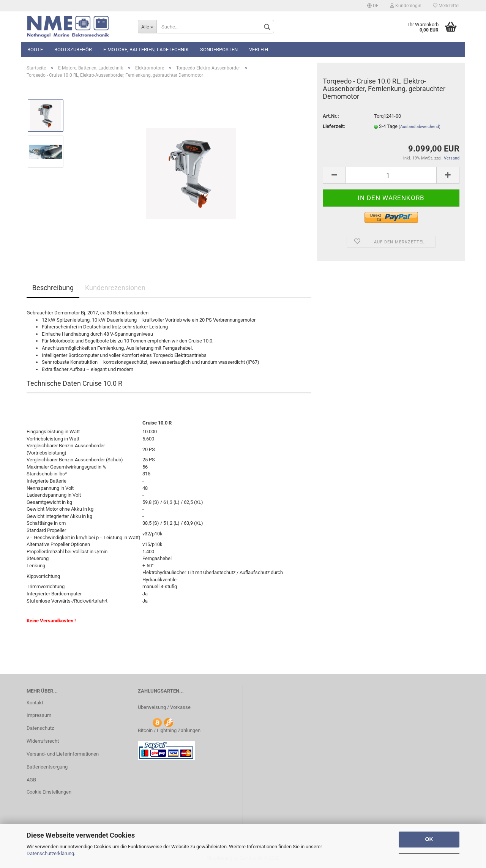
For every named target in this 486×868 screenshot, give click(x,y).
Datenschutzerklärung (50, 853)
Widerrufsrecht (43, 741)
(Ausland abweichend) (420, 127)
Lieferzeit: (334, 126)
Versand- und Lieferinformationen (63, 754)
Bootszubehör (73, 50)
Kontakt (35, 703)
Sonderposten (219, 50)
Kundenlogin (406, 6)
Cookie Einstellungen (49, 792)
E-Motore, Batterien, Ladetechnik (146, 50)
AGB (31, 780)
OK (429, 839)
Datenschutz (40, 728)
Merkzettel (446, 6)
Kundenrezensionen (115, 288)
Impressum (39, 715)
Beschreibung (53, 288)
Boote (35, 50)
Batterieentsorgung (47, 767)
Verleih (259, 50)
